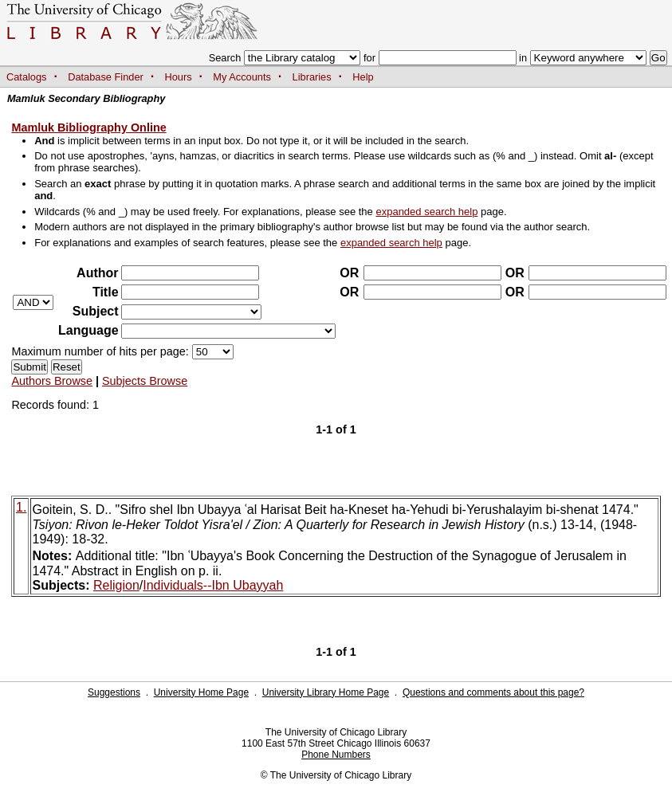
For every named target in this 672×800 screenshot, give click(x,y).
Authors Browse (52, 381)
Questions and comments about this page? (493, 692)
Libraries (312, 77)
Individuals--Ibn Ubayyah (213, 585)
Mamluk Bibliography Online (88, 127)
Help (363, 77)
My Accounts (242, 77)
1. (21, 507)
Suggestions (114, 692)
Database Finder (106, 77)
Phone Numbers (336, 755)
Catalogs (27, 77)
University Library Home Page (326, 692)
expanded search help (426, 212)
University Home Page (201, 692)
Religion (116, 585)
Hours (179, 77)
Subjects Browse (145, 381)
